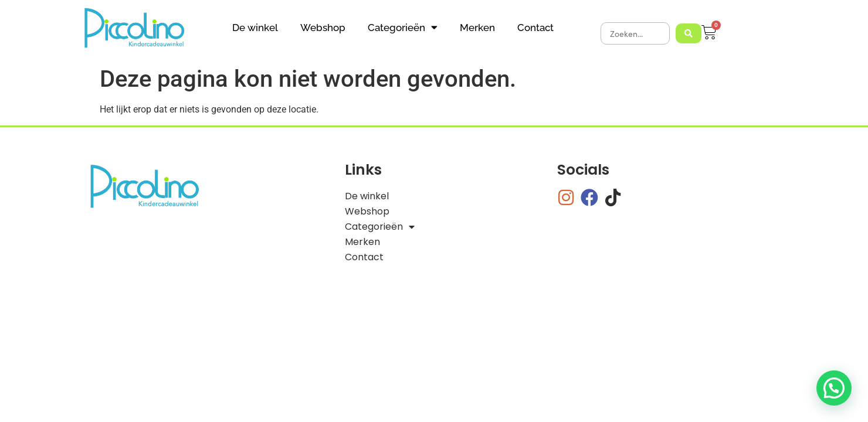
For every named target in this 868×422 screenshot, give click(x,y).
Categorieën (403, 27)
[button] (834, 388)
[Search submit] (689, 33)
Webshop (323, 28)
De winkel (255, 28)
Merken (477, 28)
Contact (535, 28)
